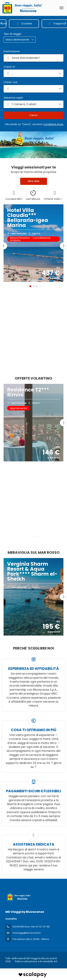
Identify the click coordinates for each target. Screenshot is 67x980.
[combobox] (33, 58)
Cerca (33, 115)
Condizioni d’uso (53, 124)
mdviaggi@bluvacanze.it (27, 933)
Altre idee (34, 181)
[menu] (61, 8)
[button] (2, 23)
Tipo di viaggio (13, 34)
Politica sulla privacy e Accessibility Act (36, 961)
